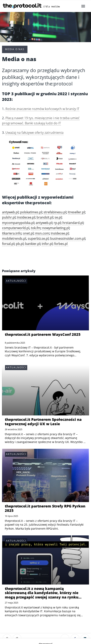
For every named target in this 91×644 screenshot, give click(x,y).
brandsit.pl (45, 217)
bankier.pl (33, 244)
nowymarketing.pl (56, 228)
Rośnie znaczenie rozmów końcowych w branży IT (42, 109)
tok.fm (36, 228)
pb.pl (20, 244)
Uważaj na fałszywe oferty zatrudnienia (34, 133)
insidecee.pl (26, 217)
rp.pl (57, 223)
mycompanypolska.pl (18, 223)
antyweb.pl (44, 223)
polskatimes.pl (31, 212)
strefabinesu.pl (55, 212)
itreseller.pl (76, 212)
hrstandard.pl (73, 223)
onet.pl (28, 233)
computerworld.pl (16, 228)
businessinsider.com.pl (68, 239)
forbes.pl (61, 244)
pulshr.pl (9, 217)
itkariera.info (12, 233)
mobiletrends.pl (14, 239)
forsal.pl (8, 244)
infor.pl (47, 244)
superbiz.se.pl (38, 239)
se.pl (58, 217)
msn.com (42, 233)
